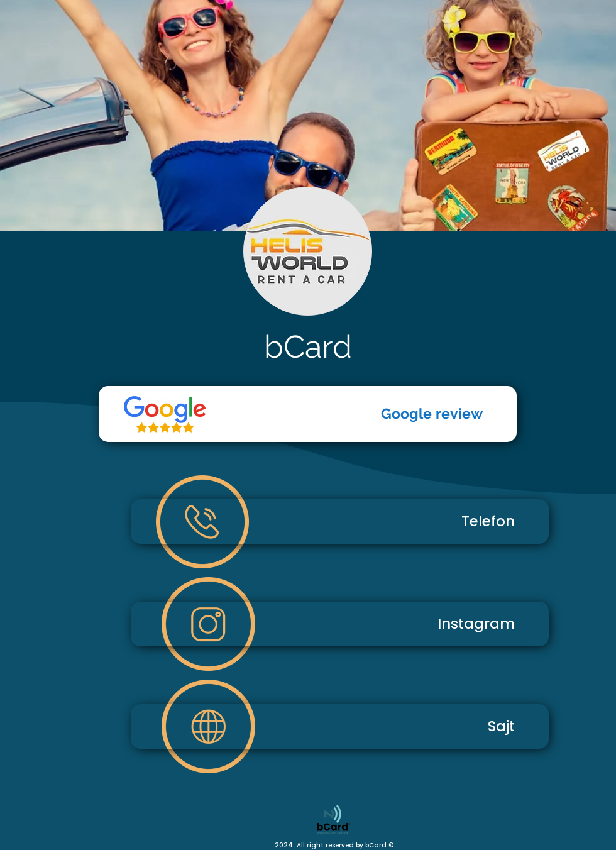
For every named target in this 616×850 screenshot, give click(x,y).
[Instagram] (340, 624)
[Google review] (308, 414)
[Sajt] (340, 726)
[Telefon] (165, 414)
